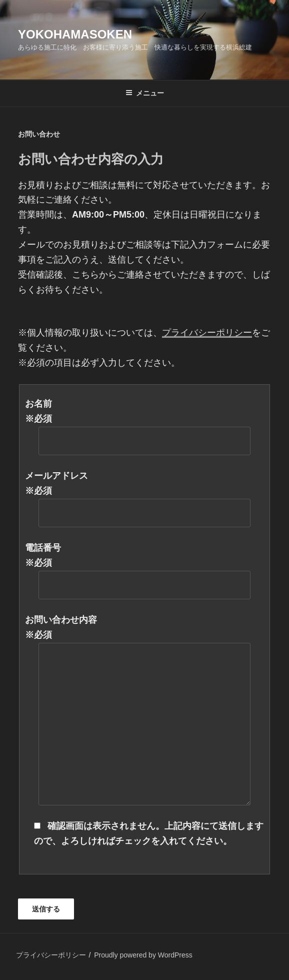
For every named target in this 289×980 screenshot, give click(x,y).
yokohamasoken (75, 34)
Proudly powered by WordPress (143, 955)
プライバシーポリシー (51, 955)
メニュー (145, 93)
